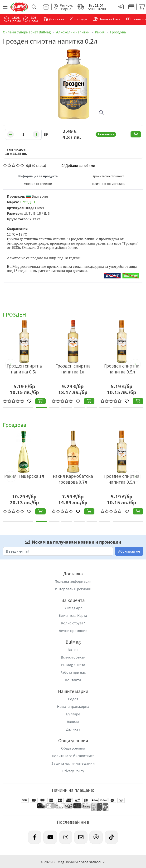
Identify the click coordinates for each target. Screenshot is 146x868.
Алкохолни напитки (73, 32)
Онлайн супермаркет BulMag (27, 32)
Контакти (73, 680)
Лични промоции (73, 631)
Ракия (100, 32)
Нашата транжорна (73, 706)
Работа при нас (73, 672)
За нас (73, 650)
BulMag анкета (73, 665)
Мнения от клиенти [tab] (38, 184)
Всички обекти (73, 657)
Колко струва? (73, 623)
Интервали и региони (73, 589)
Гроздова (118, 32)
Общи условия (73, 748)
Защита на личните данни (73, 763)
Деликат (73, 729)
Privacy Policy (73, 771)
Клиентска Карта (73, 615)
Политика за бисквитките (73, 756)
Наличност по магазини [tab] (108, 184)
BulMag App (73, 608)
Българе (73, 714)
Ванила (73, 722)
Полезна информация (73, 581)
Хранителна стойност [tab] (108, 176)
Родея (73, 699)
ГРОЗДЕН (27, 202)
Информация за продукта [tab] (38, 176)
